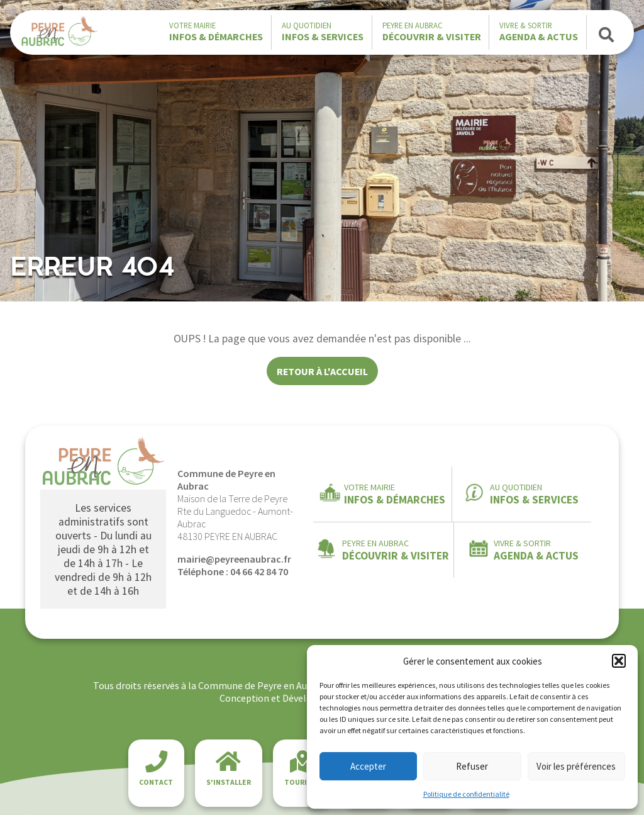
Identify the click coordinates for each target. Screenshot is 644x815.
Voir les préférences (576, 766)
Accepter (368, 766)
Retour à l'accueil (322, 371)
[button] (619, 661)
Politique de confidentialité (466, 794)
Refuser (472, 766)
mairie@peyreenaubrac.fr (234, 559)
